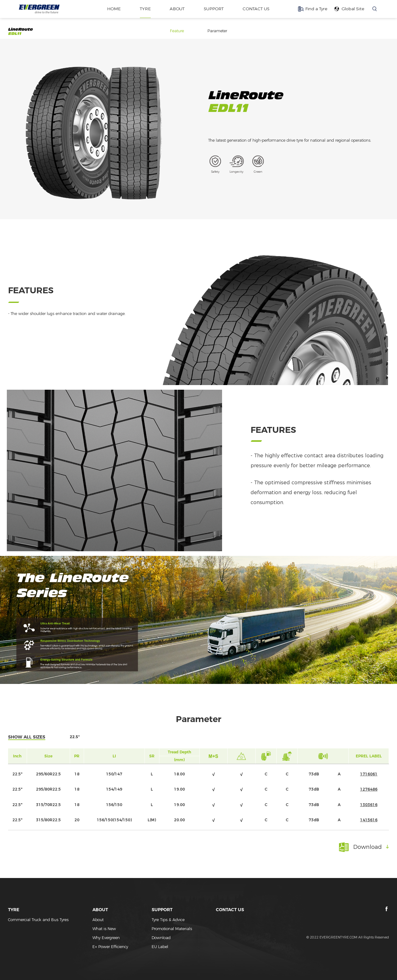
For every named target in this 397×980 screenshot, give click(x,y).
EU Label (160, 947)
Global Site (353, 9)
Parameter (217, 31)
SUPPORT (214, 9)
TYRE (144, 9)
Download (161, 938)
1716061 (369, 774)
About (98, 920)
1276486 (369, 789)
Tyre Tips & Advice (168, 920)
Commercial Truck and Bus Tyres (38, 920)
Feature (177, 31)
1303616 (369, 805)
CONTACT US (257, 9)
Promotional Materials (172, 929)
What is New (104, 929)
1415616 (369, 820)
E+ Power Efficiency (110, 947)
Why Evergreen (106, 938)
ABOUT (177, 9)
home (113, 9)
